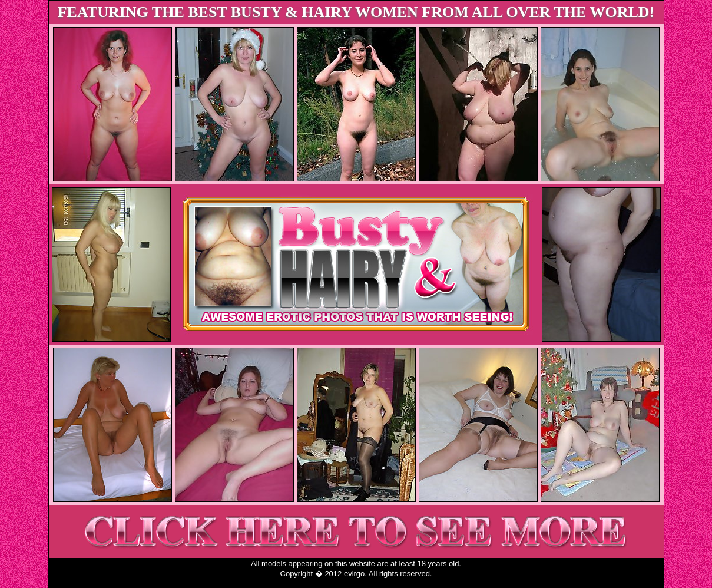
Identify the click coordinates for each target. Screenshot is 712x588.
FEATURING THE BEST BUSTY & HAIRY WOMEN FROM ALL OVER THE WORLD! (356, 12)
